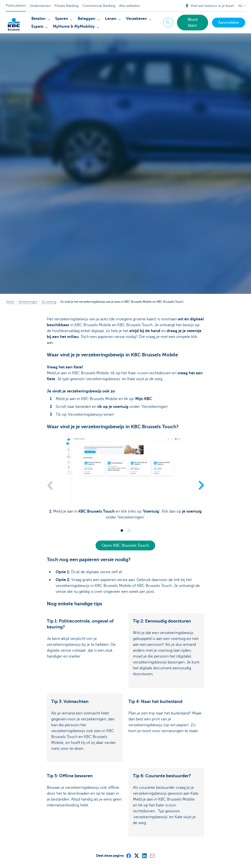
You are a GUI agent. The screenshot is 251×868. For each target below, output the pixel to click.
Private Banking (66, 6)
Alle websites (129, 6)
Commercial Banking (99, 6)
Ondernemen (40, 6)
